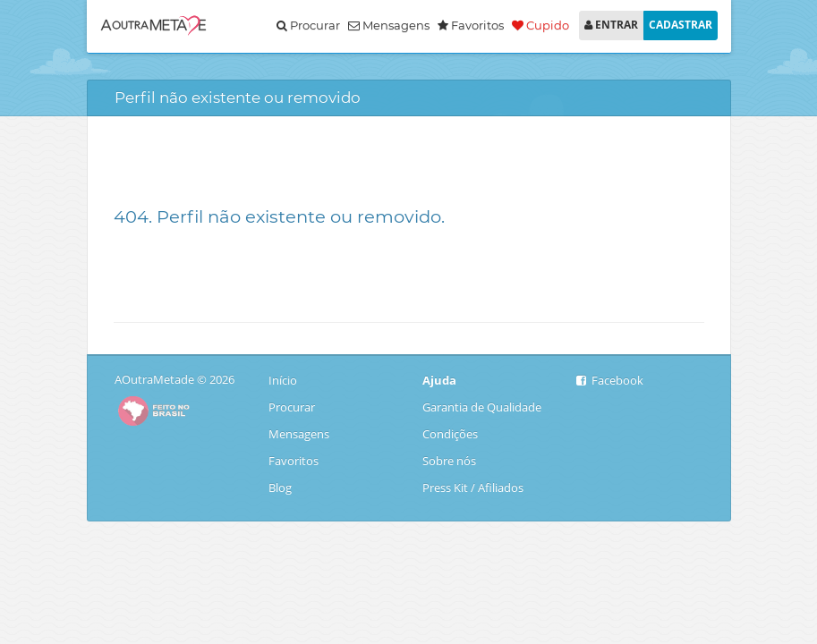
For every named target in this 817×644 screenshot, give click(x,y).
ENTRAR (611, 25)
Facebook (610, 380)
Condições (450, 434)
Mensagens (389, 25)
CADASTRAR (681, 25)
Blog (284, 487)
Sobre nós (449, 461)
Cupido (540, 25)
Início (284, 380)
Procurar (308, 25)
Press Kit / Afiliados (473, 487)
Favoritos (294, 461)
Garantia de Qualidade (482, 407)
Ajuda (439, 380)
